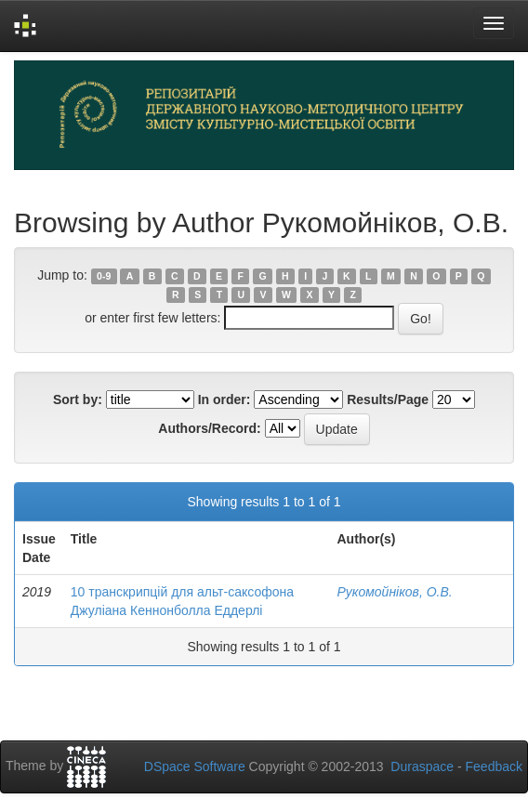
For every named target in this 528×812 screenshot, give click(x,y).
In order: (224, 399)
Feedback (494, 766)
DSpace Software (195, 766)
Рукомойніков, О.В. (395, 592)
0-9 (104, 276)
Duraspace (422, 766)
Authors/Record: (209, 428)
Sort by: (78, 399)
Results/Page (388, 399)
